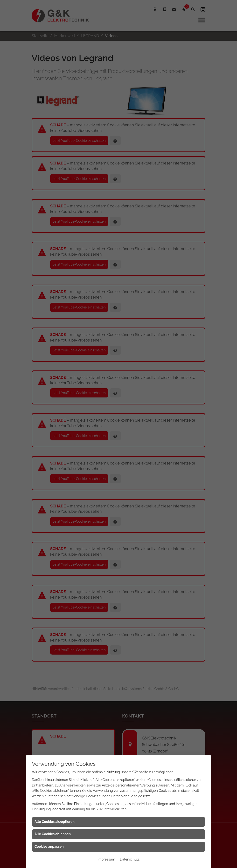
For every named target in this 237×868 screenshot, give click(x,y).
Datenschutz (130, 859)
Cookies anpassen (49, 847)
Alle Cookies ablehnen (53, 834)
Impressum (106, 859)
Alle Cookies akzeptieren (55, 822)
